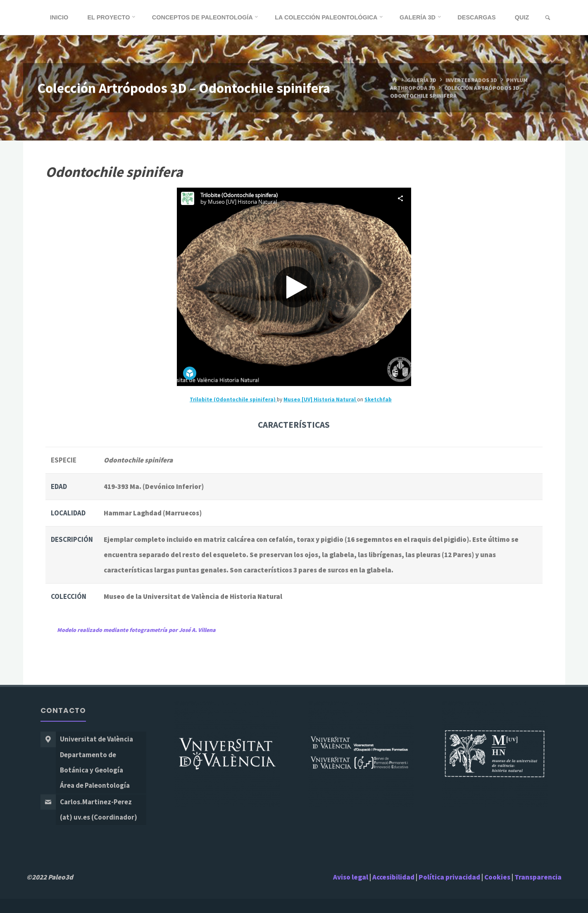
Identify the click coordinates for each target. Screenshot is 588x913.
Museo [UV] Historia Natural (320, 399)
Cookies (497, 877)
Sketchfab (378, 399)
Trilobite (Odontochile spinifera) (233, 399)
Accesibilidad (393, 877)
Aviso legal (351, 877)
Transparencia (538, 877)
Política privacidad (450, 877)
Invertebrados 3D (471, 80)
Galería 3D (422, 80)
